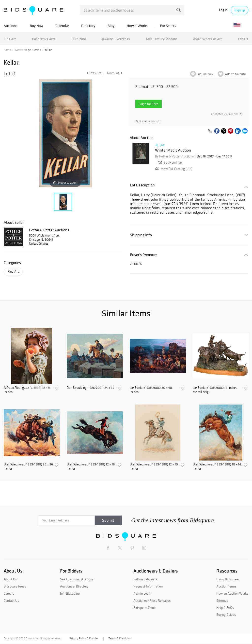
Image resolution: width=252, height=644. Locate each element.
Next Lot (115, 73)
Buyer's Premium (144, 255)
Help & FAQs (225, 608)
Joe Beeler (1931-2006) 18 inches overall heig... (215, 390)
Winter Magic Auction (28, 50)
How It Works (137, 26)
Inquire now (205, 74)
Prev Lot (93, 73)
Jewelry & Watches (116, 39)
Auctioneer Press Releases (152, 601)
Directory (88, 26)
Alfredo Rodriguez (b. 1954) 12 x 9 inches (27, 390)
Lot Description (142, 185)
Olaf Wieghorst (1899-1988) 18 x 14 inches (217, 467)
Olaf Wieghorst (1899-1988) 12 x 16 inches (91, 467)
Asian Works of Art (207, 39)
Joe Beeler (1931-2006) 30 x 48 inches (151, 390)
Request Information (148, 586)
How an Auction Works (232, 593)
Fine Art (10, 39)
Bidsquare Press (15, 586)
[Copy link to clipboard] (210, 131)
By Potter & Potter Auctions (174, 156)
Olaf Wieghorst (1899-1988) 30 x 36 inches (28, 467)
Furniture (79, 39)
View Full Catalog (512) (173, 169)
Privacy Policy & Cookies (84, 638)
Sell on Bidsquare (145, 579)
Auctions (11, 26)
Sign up (240, 10)
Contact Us (11, 601)
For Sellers (168, 26)
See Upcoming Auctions (77, 579)
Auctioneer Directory (74, 586)
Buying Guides (226, 615)
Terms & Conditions (120, 638)
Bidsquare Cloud (144, 608)
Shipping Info (141, 235)
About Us (10, 579)
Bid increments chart (148, 121)
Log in (223, 10)
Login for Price (149, 104)
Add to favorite (235, 74)
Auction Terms (226, 586)
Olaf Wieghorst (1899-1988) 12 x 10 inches (154, 467)
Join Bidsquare (70, 593)
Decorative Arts (44, 39)
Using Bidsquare (228, 579)
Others (243, 39)
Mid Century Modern (162, 39)
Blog (111, 26)
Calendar (62, 26)
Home (7, 50)
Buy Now (37, 26)
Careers (9, 593)
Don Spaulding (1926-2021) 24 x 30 (91, 388)
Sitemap (222, 601)
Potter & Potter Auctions (49, 230)
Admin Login (142, 593)
